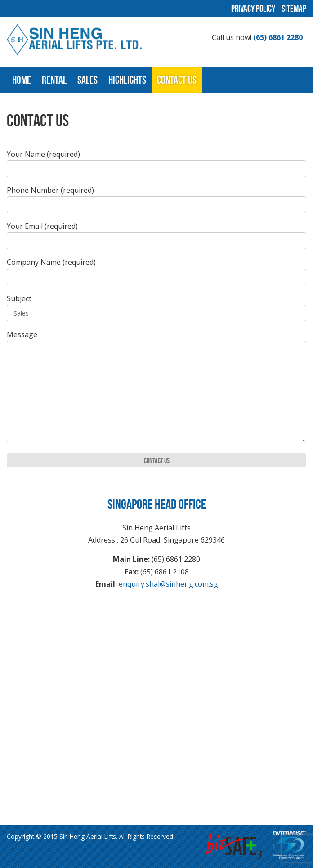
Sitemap (294, 8)
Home (22, 80)
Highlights (127, 80)
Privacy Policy (253, 8)
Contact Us (177, 80)
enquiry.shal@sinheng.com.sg (168, 584)
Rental (54, 80)
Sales (87, 80)
